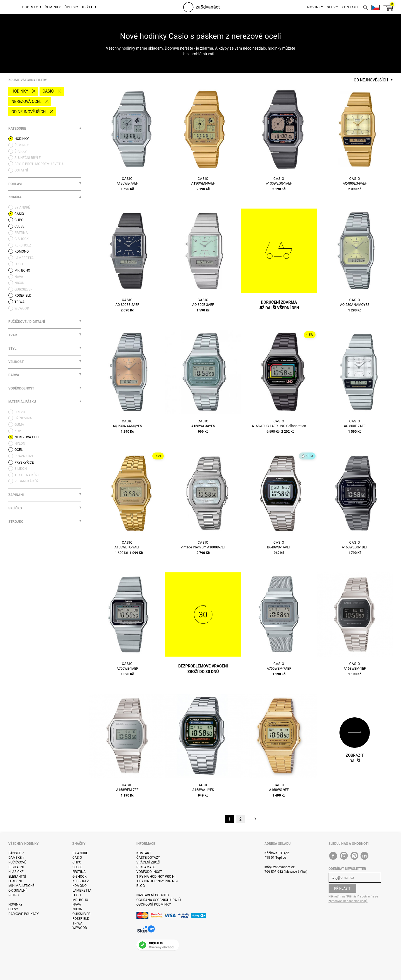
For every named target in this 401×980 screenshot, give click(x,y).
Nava (77, 904)
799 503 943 (274, 872)
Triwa (77, 923)
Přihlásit (342, 889)
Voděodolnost (149, 872)
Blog (141, 886)
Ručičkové (17, 862)
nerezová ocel (26, 101)
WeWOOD (80, 928)
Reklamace (146, 867)
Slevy (13, 909)
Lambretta (82, 891)
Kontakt (144, 853)
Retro (14, 895)
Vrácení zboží (148, 862)
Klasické (16, 872)
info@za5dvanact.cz (280, 867)
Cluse (77, 867)
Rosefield (81, 919)
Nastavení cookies (153, 895)
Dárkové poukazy (24, 914)
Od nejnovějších (29, 112)
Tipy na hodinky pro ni (156, 877)
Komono (80, 886)
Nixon (77, 909)
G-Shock (80, 877)
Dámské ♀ (17, 858)
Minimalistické (21, 886)
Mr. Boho (80, 900)
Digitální (16, 867)
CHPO (77, 862)
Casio (48, 91)
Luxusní (15, 881)
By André (80, 853)
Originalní (17, 891)
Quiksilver (81, 914)
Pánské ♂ (16, 853)
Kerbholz (81, 881)
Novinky (15, 904)
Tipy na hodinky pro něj (157, 881)
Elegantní (17, 877)
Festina (79, 872)
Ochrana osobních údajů (159, 900)
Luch (77, 895)
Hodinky (20, 91)
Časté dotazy (148, 858)
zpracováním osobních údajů (348, 901)
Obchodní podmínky (154, 904)
